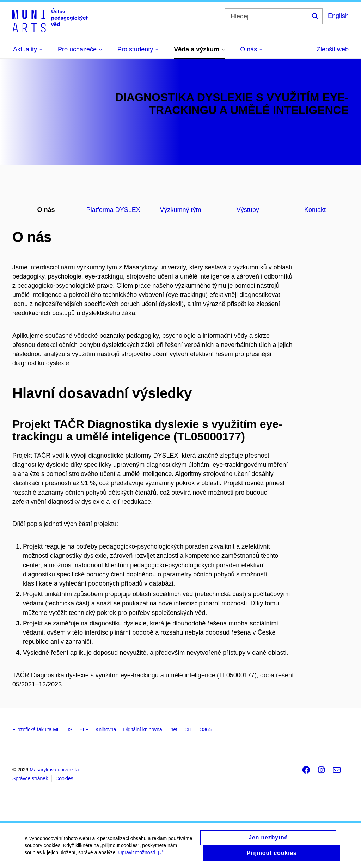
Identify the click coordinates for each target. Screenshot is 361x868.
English (338, 16)
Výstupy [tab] (248, 210)
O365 (206, 729)
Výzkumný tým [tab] (180, 210)
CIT (188, 729)
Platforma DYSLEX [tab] (113, 210)
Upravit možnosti (140, 855)
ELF (84, 729)
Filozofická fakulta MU (36, 729)
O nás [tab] (46, 210)
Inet (173, 729)
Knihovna (106, 729)
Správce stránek (30, 778)
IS (70, 729)
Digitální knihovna (143, 729)
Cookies (64, 778)
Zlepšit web (333, 49)
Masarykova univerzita (54, 770)
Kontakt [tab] (315, 210)
